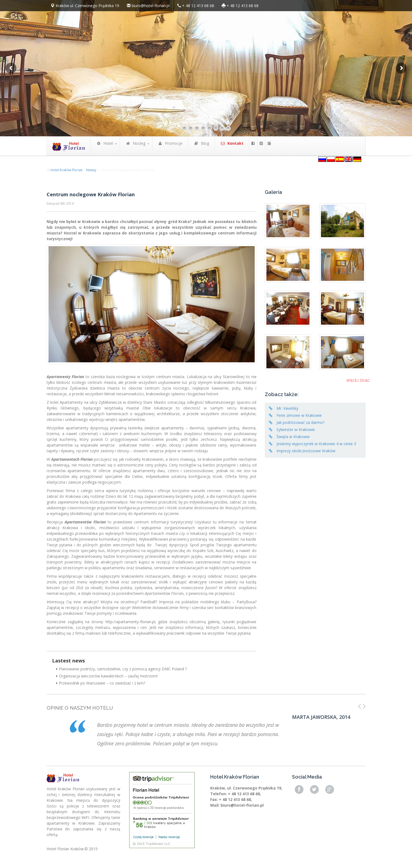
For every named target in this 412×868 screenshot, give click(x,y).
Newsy (91, 170)
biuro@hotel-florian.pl (151, 6)
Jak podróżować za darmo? (300, 422)
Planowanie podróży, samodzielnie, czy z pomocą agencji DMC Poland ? (121, 669)
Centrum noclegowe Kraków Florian (91, 194)
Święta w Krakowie (293, 437)
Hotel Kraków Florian (67, 170)
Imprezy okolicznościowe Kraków (306, 451)
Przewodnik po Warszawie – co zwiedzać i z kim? (101, 683)
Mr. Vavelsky (287, 408)
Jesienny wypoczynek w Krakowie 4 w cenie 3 (316, 444)
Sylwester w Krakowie (296, 430)
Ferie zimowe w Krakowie (299, 415)
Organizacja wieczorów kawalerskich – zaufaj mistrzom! (107, 676)
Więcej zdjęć (358, 381)
